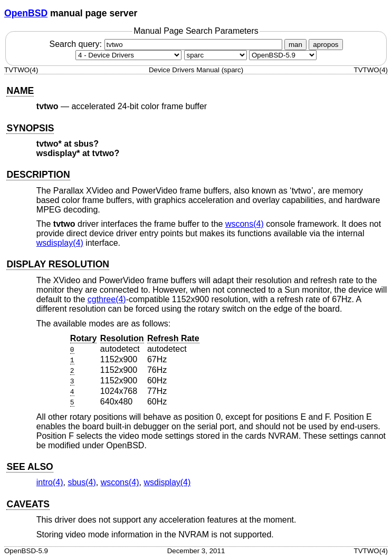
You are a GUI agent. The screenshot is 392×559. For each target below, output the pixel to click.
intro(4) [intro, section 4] (50, 482)
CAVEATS (28, 504)
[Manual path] (283, 55)
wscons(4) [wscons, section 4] (245, 224)
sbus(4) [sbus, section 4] (82, 482)
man (295, 45)
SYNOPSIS (30, 128)
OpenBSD (26, 13)
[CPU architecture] (216, 55)
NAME (20, 91)
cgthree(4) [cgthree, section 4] (107, 299)
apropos (326, 45)
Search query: (167, 44)
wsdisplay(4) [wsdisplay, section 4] (60, 243)
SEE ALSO (30, 467)
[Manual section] (128, 55)
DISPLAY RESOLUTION (58, 264)
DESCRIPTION (38, 175)
